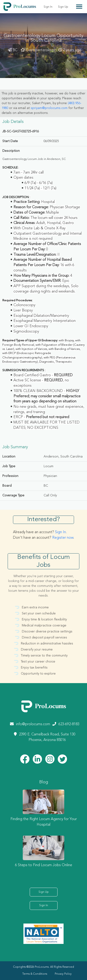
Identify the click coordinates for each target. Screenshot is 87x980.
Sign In (48, 7)
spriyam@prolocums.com (49, 108)
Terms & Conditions (35, 974)
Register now (63, 538)
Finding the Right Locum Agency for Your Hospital (44, 822)
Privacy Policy (63, 974)
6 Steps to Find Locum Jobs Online (44, 865)
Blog (44, 782)
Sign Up (63, 7)
